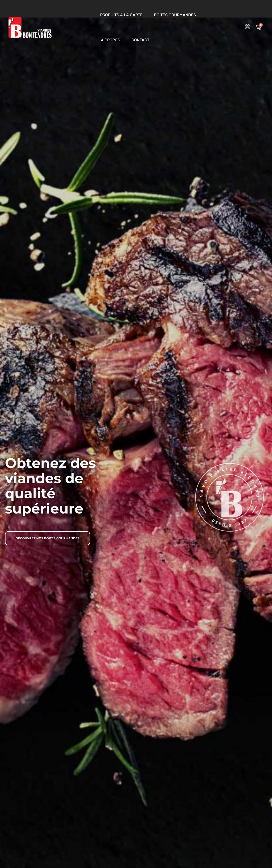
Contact (140, 40)
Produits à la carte (121, 15)
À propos (110, 40)
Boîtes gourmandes (175, 15)
